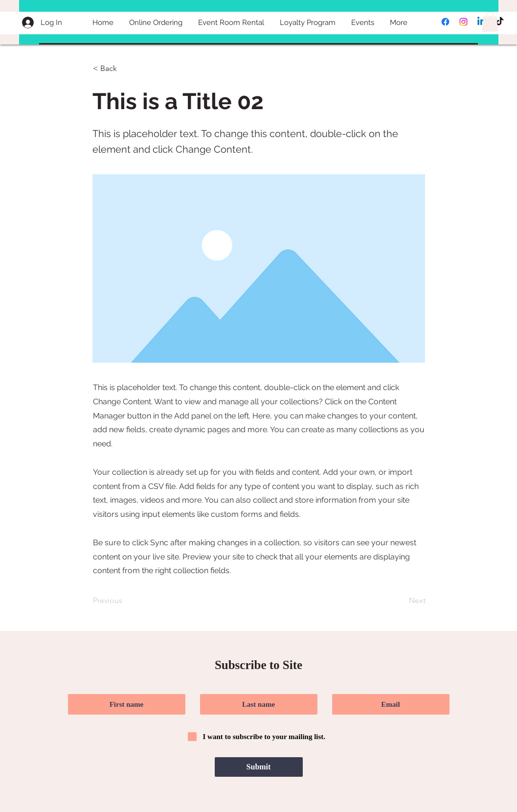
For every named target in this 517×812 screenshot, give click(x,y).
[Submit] (259, 767)
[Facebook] (445, 22)
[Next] (401, 601)
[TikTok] (500, 22)
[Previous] (125, 601)
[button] (490, 22)
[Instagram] (463, 22)
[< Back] (125, 69)
